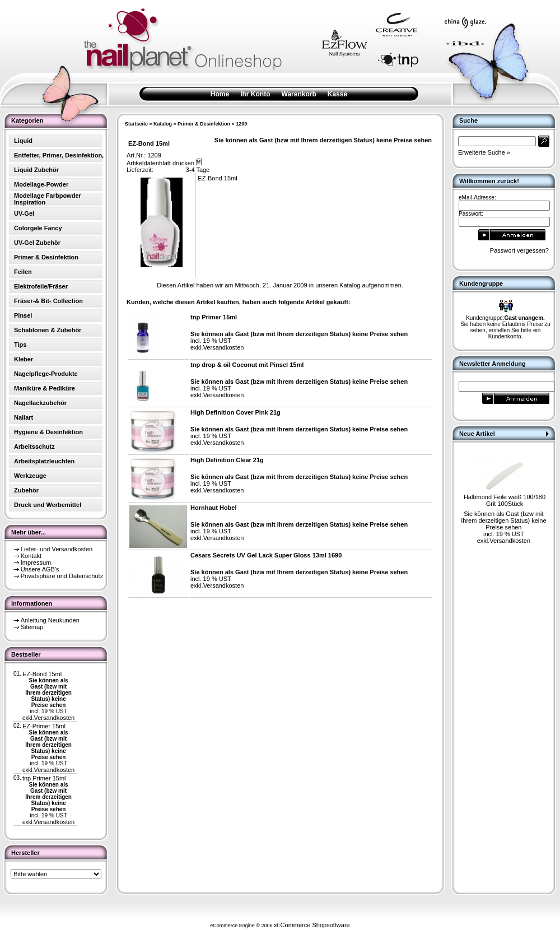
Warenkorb (299, 94)
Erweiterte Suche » (484, 152)
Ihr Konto (255, 94)
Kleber (24, 359)
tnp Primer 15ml (44, 778)
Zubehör (26, 490)
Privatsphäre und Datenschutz (62, 576)
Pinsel (23, 315)
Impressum (36, 562)
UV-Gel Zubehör (37, 243)
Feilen (23, 272)
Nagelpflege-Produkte (46, 374)
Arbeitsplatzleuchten (44, 461)
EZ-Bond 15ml (42, 674)
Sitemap (32, 627)
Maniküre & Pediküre (45, 388)
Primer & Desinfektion (204, 124)
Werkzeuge (30, 476)
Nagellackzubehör (40, 403)
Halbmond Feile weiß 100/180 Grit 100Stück (505, 500)
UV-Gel (24, 213)
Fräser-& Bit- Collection (48, 301)
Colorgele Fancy (38, 228)
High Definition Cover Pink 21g (235, 412)
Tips (20, 345)
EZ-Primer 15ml (44, 726)
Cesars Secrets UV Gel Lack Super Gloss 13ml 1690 (266, 555)
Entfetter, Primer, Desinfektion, (59, 155)
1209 (241, 124)
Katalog (163, 124)
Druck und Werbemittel (48, 505)
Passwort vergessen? (519, 250)
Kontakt (31, 556)
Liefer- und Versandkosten (57, 549)
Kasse (337, 94)
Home (220, 94)
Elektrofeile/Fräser (41, 286)
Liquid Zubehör (36, 170)
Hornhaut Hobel (214, 508)
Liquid (23, 141)
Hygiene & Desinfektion (48, 432)
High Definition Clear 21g (227, 460)
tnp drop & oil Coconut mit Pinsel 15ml (247, 365)
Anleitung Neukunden (50, 620)
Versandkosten (54, 718)
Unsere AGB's (40, 569)
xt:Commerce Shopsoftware (312, 925)
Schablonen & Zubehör (48, 330)
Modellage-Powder (41, 184)
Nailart (24, 417)
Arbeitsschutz (34, 447)
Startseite (136, 124)
